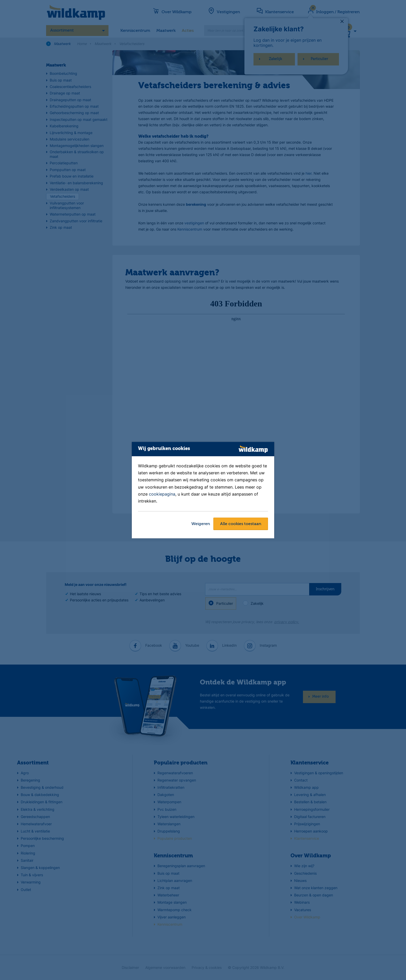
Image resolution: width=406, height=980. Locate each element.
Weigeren (201, 524)
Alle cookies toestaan (241, 524)
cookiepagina (162, 494)
